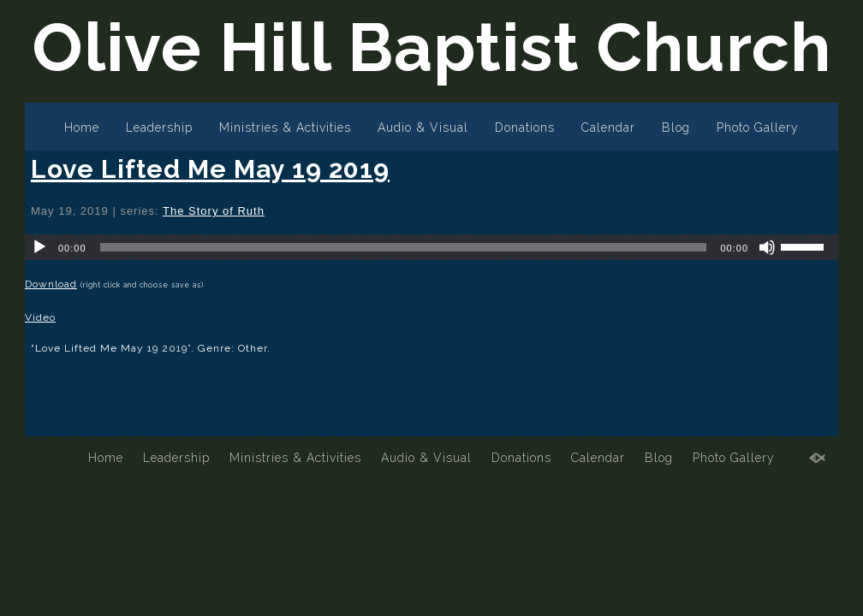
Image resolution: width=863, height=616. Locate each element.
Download (51, 284)
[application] (431, 247)
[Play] (39, 247)
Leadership (159, 127)
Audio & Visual (423, 127)
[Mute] (767, 247)
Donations (525, 127)
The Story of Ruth (214, 211)
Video (40, 317)
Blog (676, 127)
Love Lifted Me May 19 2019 (210, 169)
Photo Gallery (758, 127)
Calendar (608, 127)
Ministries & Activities (285, 127)
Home (82, 127)
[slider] (404, 247)
